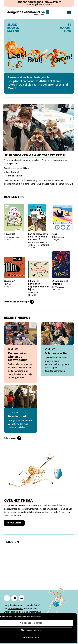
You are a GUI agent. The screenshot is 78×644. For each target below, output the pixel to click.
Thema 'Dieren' (14, 523)
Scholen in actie (14, 176)
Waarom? (9, 281)
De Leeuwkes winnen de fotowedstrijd (18, 357)
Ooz (55, 234)
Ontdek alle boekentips (16, 302)
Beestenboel (13, 173)
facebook (7, 598)
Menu (69, 12)
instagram (14, 598)
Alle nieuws (10, 438)
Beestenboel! (17, 417)
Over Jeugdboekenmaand (39, 5)
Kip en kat (10, 234)
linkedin (21, 598)
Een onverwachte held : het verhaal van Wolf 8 (38, 237)
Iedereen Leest (15, 609)
